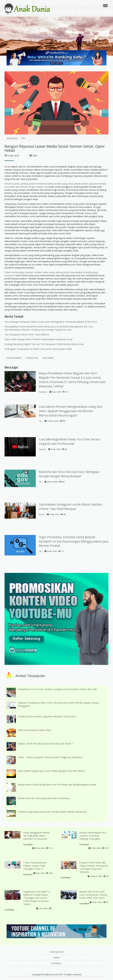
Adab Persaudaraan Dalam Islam (34, 730)
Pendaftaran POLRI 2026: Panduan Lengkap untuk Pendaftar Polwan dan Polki (57, 689)
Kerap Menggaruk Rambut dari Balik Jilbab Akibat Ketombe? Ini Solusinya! (37, 836)
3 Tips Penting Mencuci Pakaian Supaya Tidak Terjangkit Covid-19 (35, 866)
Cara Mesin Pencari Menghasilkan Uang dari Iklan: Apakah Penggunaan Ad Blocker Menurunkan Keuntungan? (71, 411)
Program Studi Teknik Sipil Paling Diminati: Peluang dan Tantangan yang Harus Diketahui (94, 867)
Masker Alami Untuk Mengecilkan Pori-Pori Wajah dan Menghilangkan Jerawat (57, 785)
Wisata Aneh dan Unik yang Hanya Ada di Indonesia (44, 798)
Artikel (56, 958)
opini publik (48, 358)
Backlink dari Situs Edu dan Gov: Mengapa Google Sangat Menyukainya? (69, 474)
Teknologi (42, 449)
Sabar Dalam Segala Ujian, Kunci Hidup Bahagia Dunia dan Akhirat (51, 771)
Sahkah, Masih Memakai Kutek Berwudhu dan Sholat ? (45, 744)
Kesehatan (84, 844)
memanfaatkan (14, 358)
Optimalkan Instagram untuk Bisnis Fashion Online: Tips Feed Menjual (71, 507)
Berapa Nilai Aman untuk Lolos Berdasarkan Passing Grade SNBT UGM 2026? (93, 895)
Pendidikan (43, 392)
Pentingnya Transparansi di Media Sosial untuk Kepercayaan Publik (38, 349)
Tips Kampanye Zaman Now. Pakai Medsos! (27, 334)
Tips (40, 421)
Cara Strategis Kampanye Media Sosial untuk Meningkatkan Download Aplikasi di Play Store (51, 322)
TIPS (23, 138)
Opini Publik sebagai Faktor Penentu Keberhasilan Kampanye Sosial (38, 339)
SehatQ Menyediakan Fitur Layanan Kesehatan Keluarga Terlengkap (93, 836)
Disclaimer (56, 963)
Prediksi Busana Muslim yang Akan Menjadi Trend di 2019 (47, 716)
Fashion (42, 514)
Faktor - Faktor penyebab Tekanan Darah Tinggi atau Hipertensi (50, 757)
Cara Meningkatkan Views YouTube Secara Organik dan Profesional (69, 441)
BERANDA (12, 138)
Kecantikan (28, 844)
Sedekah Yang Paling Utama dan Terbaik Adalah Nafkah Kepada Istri (52, 812)
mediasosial (32, 358)
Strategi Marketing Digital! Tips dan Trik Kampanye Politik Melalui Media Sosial (44, 344)
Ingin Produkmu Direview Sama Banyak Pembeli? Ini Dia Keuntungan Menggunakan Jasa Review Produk (74, 541)
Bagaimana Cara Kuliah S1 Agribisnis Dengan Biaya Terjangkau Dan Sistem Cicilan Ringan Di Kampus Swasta (37, 898)
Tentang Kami (57, 952)
